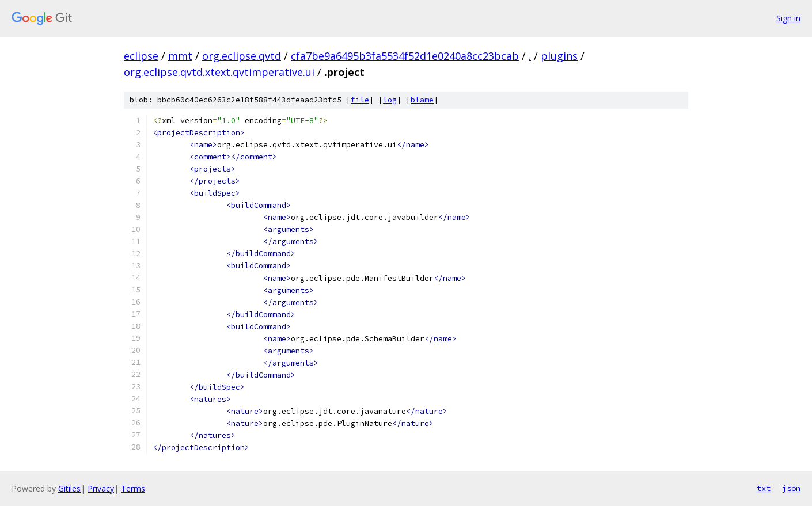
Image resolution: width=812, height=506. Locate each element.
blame (422, 100)
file (360, 100)
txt (764, 488)
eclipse (141, 56)
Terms (133, 488)
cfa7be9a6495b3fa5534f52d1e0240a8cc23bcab (405, 56)
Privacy (101, 488)
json (791, 488)
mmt (180, 56)
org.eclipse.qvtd (242, 56)
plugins (559, 56)
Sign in (788, 18)
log (390, 100)
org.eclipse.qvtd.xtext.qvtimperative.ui (219, 72)
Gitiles (69, 488)
